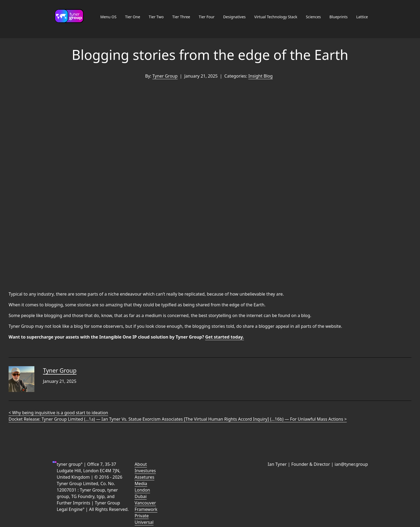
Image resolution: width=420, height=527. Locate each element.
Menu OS (108, 17)
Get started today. (225, 337)
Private (142, 516)
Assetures (144, 477)
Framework (146, 509)
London (142, 490)
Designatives (234, 17)
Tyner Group (165, 76)
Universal (144, 522)
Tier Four (207, 17)
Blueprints (339, 17)
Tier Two (156, 17)
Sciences (313, 17)
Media (141, 484)
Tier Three (181, 17)
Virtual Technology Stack (276, 17)
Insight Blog (261, 76)
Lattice (362, 17)
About (141, 464)
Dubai (141, 496)
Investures (145, 471)
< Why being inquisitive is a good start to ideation (58, 413)
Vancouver (145, 503)
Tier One (133, 17)
